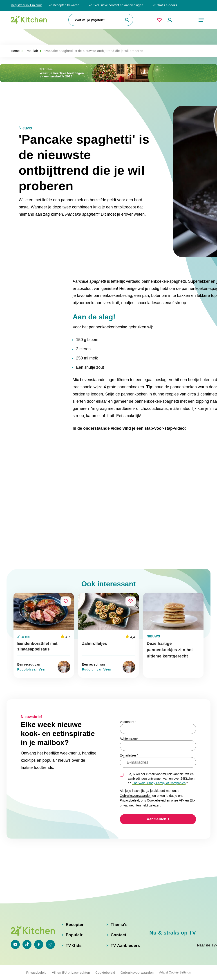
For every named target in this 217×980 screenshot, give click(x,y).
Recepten (75, 921)
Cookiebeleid (156, 800)
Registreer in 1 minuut (26, 5)
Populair (32, 35)
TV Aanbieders (125, 943)
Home (15, 35)
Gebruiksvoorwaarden (136, 796)
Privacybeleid (130, 800)
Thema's (119, 921)
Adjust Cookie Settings (175, 971)
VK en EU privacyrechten (71, 971)
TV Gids (74, 943)
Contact (119, 932)
